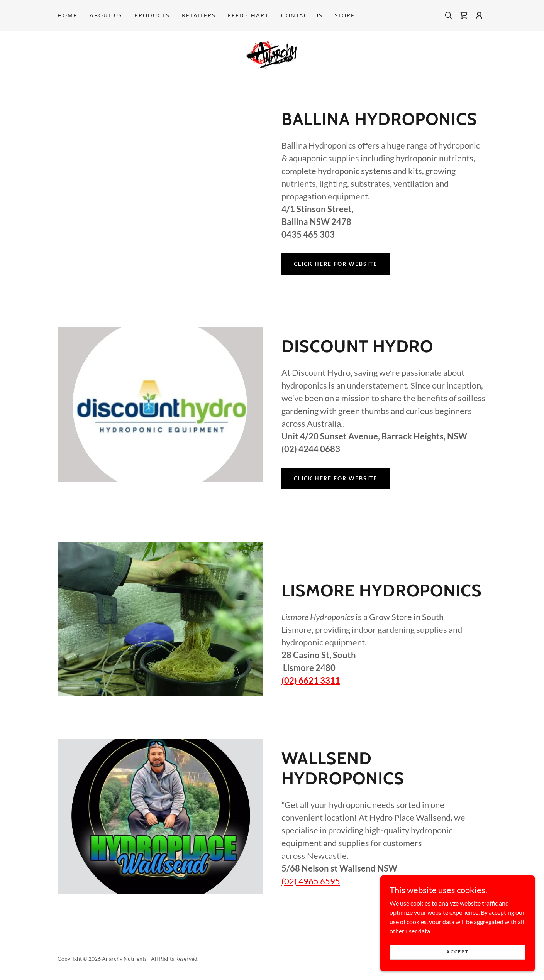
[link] (464, 15)
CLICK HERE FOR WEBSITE (336, 264)
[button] (479, 15)
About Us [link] (106, 15)
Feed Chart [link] (248, 15)
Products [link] (152, 15)
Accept (457, 952)
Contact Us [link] (302, 15)
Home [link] (67, 15)
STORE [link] (345, 15)
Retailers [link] (199, 15)
